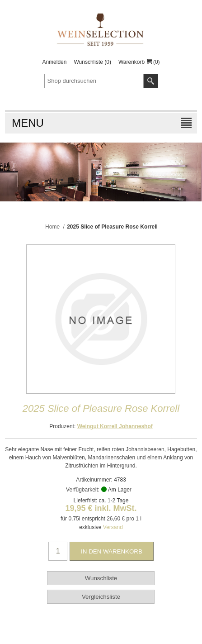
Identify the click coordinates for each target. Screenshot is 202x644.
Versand (113, 527)
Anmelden (54, 62)
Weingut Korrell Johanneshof (115, 426)
